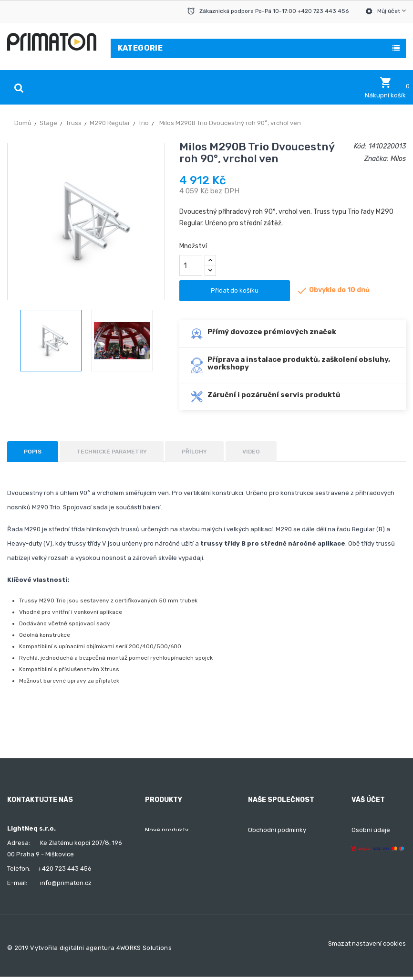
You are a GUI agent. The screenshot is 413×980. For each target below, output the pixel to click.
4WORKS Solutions (144, 952)
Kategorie (140, 48)
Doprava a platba (274, 847)
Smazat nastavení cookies (367, 947)
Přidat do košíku (235, 290)
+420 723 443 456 (65, 869)
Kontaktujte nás (271, 881)
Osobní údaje (371, 830)
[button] (385, 88)
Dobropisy (367, 864)
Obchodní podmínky (277, 830)
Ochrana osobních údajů (284, 864)
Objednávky (369, 847)
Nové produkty (167, 830)
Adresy (362, 881)
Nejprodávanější (169, 847)
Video (251, 452)
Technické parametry (112, 452)
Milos (398, 159)
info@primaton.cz (66, 883)
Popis (33, 452)
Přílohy (194, 452)
